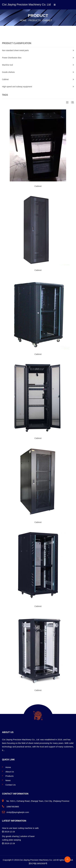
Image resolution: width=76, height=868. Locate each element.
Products (35, 20)
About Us (10, 772)
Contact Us (11, 785)
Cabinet (47, 20)
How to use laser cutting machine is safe (20, 828)
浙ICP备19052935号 (38, 863)
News (8, 780)
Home (23, 20)
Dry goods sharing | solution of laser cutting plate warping (18, 838)
